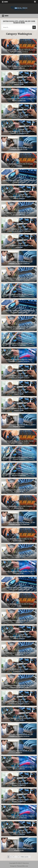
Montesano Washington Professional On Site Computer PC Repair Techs (19, 132)
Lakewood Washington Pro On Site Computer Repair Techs (19, 393)
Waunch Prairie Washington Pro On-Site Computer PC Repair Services (19, 735)
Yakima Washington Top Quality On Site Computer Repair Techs (19, 149)
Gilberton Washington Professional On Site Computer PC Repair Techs (19, 686)
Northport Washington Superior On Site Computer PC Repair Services (19, 703)
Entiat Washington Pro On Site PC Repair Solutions (19, 246)
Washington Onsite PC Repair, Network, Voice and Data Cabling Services (19, 51)
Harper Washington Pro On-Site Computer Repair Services (19, 295)
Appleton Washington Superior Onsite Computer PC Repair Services (19, 360)
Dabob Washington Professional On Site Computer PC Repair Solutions (19, 279)
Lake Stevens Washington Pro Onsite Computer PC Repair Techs (19, 670)
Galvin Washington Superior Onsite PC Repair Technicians (19, 654)
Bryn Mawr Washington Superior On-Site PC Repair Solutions (19, 67)
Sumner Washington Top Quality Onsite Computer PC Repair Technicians (19, 230)
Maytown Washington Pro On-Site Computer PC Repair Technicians (19, 100)
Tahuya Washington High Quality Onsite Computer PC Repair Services (19, 589)
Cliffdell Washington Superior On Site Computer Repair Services (19, 426)
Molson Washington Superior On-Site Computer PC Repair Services (19, 181)
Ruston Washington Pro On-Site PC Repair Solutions (19, 621)
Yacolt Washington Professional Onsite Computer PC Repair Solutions (19, 263)
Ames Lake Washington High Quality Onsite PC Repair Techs (19, 719)
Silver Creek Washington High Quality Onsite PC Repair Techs (19, 83)
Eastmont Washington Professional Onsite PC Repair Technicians (19, 475)
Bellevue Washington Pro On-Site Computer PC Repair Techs (19, 507)
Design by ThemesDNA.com (19, 866)
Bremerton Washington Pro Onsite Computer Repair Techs (19, 491)
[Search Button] (35, 2)
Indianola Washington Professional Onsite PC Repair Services (19, 458)
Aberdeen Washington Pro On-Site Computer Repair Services (19, 197)
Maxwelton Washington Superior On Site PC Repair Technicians (19, 801)
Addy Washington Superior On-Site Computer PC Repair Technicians (19, 817)
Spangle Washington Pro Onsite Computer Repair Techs (19, 849)
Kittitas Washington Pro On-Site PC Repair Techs (19, 605)
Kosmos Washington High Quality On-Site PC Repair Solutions (19, 540)
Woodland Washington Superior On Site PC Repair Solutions (19, 214)
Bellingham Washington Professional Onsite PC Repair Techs (19, 409)
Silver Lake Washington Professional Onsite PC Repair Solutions (19, 328)
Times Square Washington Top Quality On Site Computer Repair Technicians (19, 523)
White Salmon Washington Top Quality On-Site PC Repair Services (19, 556)
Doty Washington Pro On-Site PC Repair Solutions (19, 165)
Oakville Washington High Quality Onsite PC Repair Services (19, 638)
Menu (6, 2)
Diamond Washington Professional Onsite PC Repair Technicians (19, 344)
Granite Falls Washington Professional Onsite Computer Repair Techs (19, 312)
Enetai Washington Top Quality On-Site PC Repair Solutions (19, 833)
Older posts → (25, 857)
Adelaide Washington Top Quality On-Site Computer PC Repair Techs (19, 116)
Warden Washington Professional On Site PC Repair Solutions (19, 768)
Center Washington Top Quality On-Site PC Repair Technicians (19, 784)
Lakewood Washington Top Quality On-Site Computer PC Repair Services (19, 442)
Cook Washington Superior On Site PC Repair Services (19, 752)
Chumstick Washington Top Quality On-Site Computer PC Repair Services (19, 377)
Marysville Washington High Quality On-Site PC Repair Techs (19, 572)
